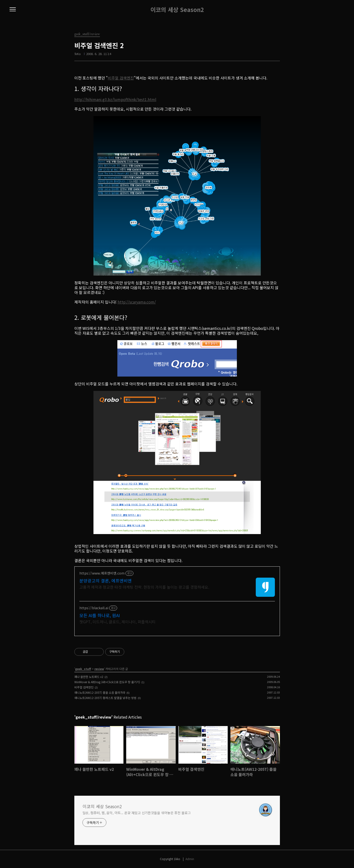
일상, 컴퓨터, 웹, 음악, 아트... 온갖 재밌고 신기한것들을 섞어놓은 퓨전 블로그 (137, 813)
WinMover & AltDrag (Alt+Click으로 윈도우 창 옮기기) (107, 682)
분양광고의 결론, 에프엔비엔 (106, 581)
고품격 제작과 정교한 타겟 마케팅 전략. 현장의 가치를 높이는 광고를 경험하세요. (144, 587)
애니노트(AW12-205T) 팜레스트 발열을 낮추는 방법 (105, 698)
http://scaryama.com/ (137, 302)
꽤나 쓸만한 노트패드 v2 (89, 677)
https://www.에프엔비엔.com (102, 573)
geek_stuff (83, 669)
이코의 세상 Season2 (177, 10)
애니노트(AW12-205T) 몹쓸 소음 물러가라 (100, 692)
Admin (190, 859)
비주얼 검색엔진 (121, 78)
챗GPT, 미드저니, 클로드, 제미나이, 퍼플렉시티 (117, 622)
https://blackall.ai (94, 608)
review (99, 669)
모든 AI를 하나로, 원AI (100, 615)
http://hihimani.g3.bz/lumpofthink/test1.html (115, 99)
